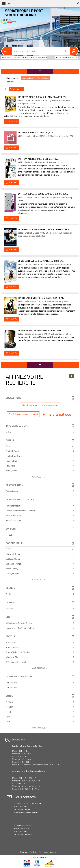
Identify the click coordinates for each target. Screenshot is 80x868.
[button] (78, 3)
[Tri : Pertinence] (16, 89)
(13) (40, 580)
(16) (40, 477)
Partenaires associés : (49, 852)
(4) (40, 668)
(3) (40, 728)
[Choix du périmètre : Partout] (7, 51)
